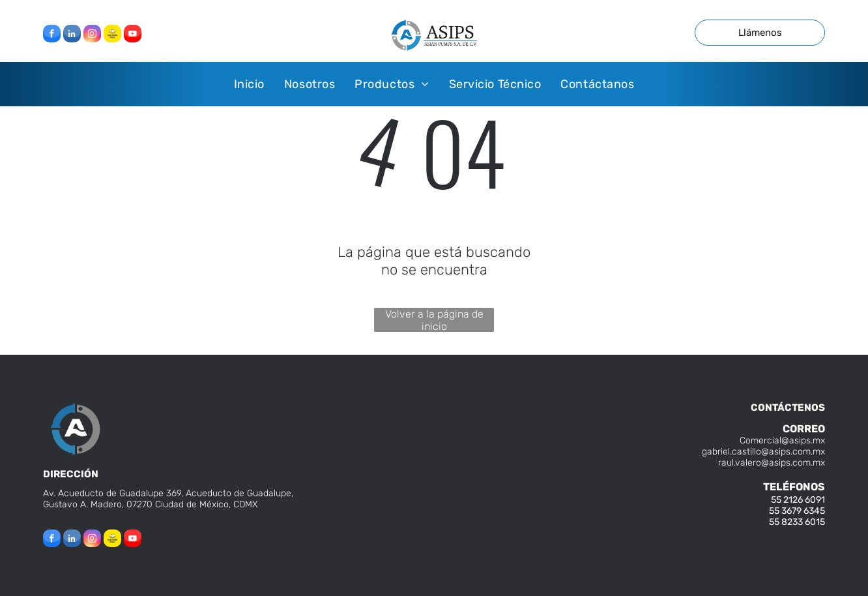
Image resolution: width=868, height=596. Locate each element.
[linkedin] (72, 35)
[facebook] (52, 35)
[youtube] (133, 35)
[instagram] (92, 35)
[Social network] (112, 35)
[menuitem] (249, 84)
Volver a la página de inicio (434, 320)
